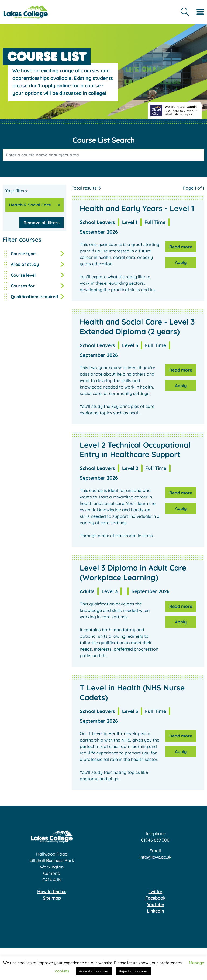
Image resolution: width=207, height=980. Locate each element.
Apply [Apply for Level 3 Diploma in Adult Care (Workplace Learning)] (181, 622)
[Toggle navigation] (200, 12)
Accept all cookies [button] (94, 971)
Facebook (155, 898)
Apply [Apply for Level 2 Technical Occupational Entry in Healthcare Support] (181, 508)
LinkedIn (155, 911)
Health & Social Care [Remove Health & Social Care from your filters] (30, 205)
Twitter (155, 892)
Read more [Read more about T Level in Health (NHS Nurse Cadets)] (181, 736)
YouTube (155, 904)
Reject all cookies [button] (133, 971)
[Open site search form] (185, 12)
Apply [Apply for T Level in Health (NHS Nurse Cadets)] (181, 751)
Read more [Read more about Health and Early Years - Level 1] (181, 247)
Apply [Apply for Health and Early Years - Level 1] (181, 262)
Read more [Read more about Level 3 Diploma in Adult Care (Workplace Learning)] (181, 606)
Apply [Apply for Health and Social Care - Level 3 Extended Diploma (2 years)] (181, 386)
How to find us (52, 892)
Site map (52, 898)
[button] (34, 240)
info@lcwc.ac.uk (155, 857)
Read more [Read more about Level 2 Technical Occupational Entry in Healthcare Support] (181, 493)
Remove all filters (42, 223)
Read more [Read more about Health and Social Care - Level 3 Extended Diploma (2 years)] (181, 370)
